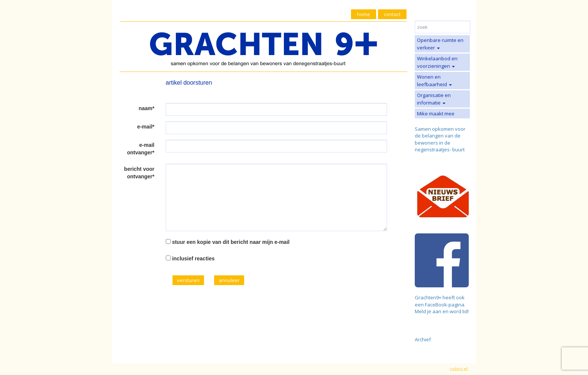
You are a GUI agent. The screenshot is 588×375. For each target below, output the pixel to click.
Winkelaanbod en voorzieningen (437, 62)
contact (392, 14)
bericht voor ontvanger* (139, 173)
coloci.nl (459, 369)
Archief (423, 339)
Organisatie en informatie (434, 99)
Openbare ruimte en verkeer (440, 44)
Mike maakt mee (436, 114)
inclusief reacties (193, 258)
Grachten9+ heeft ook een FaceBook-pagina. (440, 301)
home (364, 14)
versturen (188, 280)
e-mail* (146, 127)
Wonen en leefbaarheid (434, 81)
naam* (147, 108)
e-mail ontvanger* (141, 149)
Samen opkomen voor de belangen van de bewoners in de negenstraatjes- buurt (440, 139)
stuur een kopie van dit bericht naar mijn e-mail (231, 242)
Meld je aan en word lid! (442, 311)
